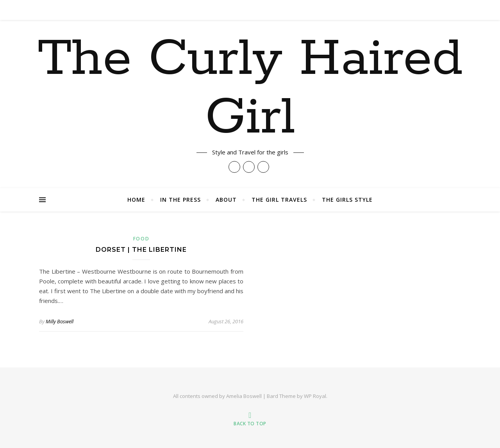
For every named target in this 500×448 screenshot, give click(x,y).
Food (141, 239)
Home (136, 200)
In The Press (180, 200)
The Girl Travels (279, 200)
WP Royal (315, 396)
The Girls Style (347, 200)
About (226, 200)
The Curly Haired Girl (250, 89)
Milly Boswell (60, 321)
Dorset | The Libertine (141, 250)
